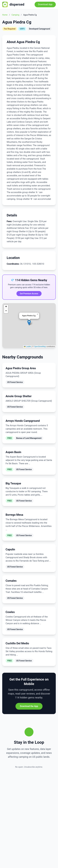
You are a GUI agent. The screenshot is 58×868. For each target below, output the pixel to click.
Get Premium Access (29, 294)
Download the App (29, 706)
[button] (29, 323)
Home (5, 15)
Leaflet (27, 347)
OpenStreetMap (40, 347)
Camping (15, 15)
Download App (45, 4)
